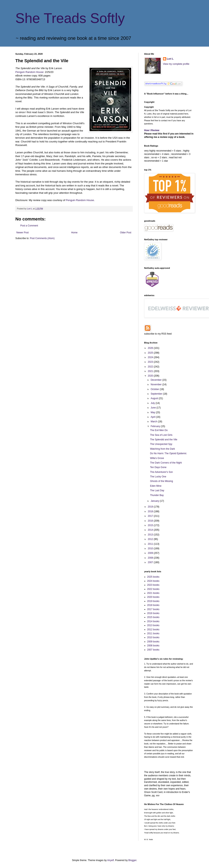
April (153, 417)
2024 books (153, 581)
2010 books (153, 637)
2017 (151, 516)
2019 (151, 507)
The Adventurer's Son (161, 472)
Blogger (132, 860)
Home (74, 233)
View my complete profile (176, 64)
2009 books (153, 642)
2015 (151, 525)
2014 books (153, 621)
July (153, 403)
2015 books (153, 617)
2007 (151, 562)
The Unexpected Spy (161, 444)
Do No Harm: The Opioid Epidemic (168, 453)
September (157, 394)
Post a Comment (29, 226)
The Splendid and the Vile (164, 440)
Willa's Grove (157, 458)
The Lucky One (158, 477)
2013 (151, 535)
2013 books (153, 625)
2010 (151, 548)
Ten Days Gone (158, 467)
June (153, 408)
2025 (151, 353)
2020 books (153, 597)
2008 (151, 558)
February (156, 426)
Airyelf (110, 860)
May (153, 412)
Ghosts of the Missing (161, 481)
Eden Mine (156, 486)
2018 (151, 511)
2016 (151, 521)
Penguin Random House (30, 72)
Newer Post (23, 233)
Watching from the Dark (162, 449)
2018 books (153, 605)
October (155, 389)
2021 (151, 371)
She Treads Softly (70, 18)
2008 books (153, 646)
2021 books (153, 593)
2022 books (153, 589)
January (155, 501)
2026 (151, 348)
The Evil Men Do (159, 430)
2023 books (153, 585)
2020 (151, 376)
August (155, 398)
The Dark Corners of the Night (166, 463)
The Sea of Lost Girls (161, 435)
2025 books (153, 577)
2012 (151, 539)
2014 (151, 530)
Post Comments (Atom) (42, 238)
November (156, 384)
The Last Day (157, 490)
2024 (151, 357)
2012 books (153, 630)
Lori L (170, 59)
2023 (151, 362)
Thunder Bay (157, 495)
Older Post (126, 233)
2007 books (153, 650)
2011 (151, 544)
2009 (151, 553)
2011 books (153, 633)
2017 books (153, 609)
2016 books (153, 613)
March (154, 422)
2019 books (153, 601)
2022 (151, 367)
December (156, 380)
